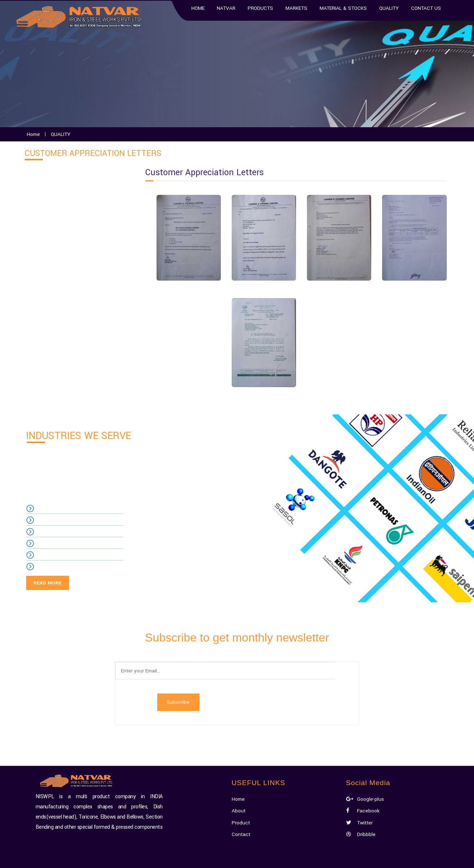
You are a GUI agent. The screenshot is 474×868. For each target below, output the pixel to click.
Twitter (360, 780)
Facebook (363, 768)
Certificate (50, 214)
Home (239, 756)
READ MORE (48, 583)
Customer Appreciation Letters (74, 232)
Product (241, 780)
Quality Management (62, 195)
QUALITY (48, 177)
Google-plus (365, 756)
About (239, 768)
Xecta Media (279, 859)
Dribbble (361, 791)
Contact (241, 791)
